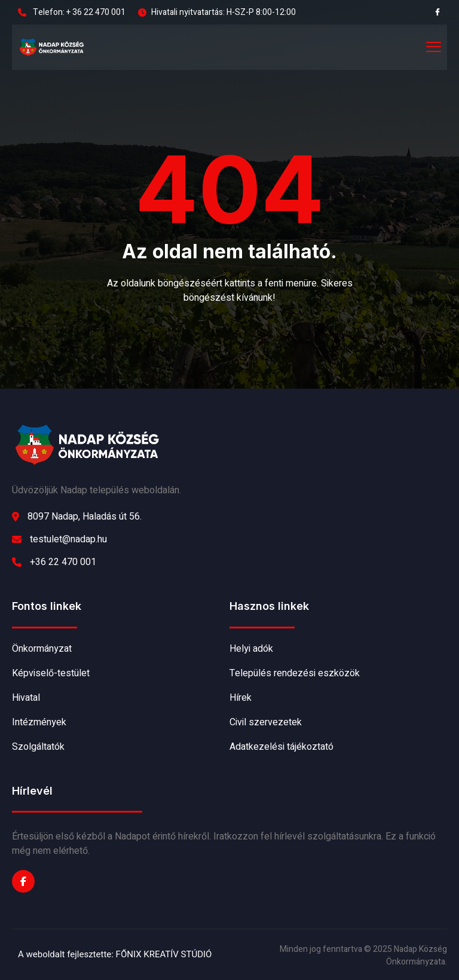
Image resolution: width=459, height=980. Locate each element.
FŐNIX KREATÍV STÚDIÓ (164, 954)
